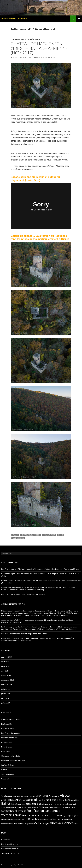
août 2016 (5, 689)
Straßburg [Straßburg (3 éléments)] (68, 819)
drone (61, 535)
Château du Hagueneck (31, 535)
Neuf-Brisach (7, 747)
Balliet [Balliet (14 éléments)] (6, 803)
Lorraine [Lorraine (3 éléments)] (5, 819)
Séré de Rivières (8, 765)
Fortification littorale (9, 738)
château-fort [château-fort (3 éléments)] (70, 804)
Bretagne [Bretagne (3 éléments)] (44, 804)
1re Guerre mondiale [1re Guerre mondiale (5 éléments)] (12, 796)
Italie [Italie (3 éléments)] (59, 816)
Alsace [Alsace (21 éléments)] (65, 795)
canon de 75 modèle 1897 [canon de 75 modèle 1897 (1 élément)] (57, 804)
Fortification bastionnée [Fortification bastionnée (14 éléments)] (43, 811)
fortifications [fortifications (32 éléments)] (12, 815)
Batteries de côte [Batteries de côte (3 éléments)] (18, 804)
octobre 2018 (7, 657)
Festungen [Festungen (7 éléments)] (44, 807)
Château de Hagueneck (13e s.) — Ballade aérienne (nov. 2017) (39, 48)
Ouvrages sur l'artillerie (11, 756)
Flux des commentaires (10, 849)
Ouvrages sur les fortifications (13, 760)
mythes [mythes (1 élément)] (11, 819)
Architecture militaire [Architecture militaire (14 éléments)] (30, 800)
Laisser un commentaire (46, 58)
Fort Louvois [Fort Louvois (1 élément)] (52, 816)
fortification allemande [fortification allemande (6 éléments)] (14, 811)
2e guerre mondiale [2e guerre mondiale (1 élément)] (29, 796)
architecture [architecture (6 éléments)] (8, 800)
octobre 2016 (7, 684)
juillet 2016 (6, 694)
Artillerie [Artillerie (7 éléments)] (51, 800)
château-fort (49, 535)
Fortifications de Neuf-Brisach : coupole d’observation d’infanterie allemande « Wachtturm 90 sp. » (40, 569)
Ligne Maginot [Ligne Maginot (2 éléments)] (73, 816)
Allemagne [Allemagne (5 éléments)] (54, 796)
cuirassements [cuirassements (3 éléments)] (19, 807)
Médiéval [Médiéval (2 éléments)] (17, 819)
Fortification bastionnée (11, 733)
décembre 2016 (8, 680)
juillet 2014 (6, 703)
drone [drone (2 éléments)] (28, 807)
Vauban (4, 770)
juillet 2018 (6, 666)
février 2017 (6, 675)
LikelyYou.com (7, 638)
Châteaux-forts (18, 39)
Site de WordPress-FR (10, 853)
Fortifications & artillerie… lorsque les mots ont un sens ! (24, 594)
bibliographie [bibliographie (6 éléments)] (33, 804)
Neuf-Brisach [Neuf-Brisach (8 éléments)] (29, 819)
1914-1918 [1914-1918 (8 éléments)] (42, 796)
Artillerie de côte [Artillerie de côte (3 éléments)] (64, 800)
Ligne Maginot (7, 742)
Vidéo (15, 58)
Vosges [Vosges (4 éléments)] (46, 823)
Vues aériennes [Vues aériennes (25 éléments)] (62, 823)
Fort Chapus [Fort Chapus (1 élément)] (71, 807)
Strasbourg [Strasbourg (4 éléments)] (58, 819)
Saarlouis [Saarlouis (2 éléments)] (49, 819)
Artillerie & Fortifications (14, 19)
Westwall (5, 779)
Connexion (6, 840)
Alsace (16, 535)
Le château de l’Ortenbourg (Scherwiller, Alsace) (28, 634)
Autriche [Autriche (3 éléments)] (75, 800)
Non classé (6, 751)
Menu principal (79, 19)
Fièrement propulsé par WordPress (13, 865)
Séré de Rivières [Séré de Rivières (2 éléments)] (7, 824)
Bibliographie (6, 724)
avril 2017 (5, 671)
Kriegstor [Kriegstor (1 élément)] (64, 816)
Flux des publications (10, 844)
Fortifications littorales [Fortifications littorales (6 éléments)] (36, 815)
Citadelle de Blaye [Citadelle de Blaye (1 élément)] (7, 807)
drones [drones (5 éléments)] (34, 807)
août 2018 (5, 662)
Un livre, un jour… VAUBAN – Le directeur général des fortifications (49, 629)
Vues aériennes (33, 39)
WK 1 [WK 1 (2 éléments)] (76, 824)
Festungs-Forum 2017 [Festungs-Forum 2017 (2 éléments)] (59, 807)
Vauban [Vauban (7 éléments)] (38, 823)
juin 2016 (5, 698)
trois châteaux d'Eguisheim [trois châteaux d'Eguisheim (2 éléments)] (24, 824)
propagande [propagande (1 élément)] (41, 819)
